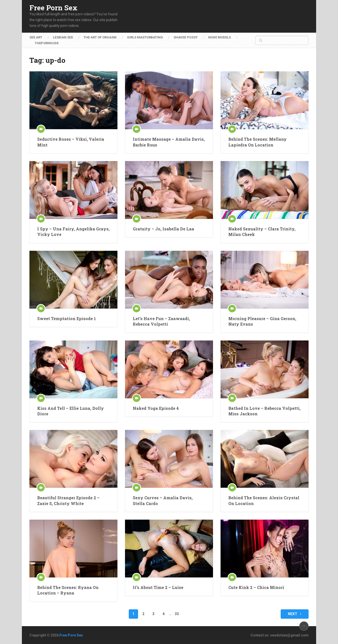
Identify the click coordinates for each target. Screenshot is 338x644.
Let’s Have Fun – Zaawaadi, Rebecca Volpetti (161, 321)
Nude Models (220, 37)
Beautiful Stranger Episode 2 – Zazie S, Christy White (68, 500)
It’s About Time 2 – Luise (158, 587)
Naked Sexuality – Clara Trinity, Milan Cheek (262, 232)
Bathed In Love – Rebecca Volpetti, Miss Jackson (264, 411)
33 (177, 614)
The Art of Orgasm (100, 37)
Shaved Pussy (186, 37)
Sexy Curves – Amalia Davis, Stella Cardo (163, 500)
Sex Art (36, 37)
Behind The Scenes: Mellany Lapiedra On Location (258, 142)
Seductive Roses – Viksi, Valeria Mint (71, 142)
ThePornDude (47, 43)
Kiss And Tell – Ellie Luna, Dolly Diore (71, 411)
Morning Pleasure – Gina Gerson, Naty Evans (262, 321)
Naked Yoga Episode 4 (156, 408)
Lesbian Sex (63, 37)
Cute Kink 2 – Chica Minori (256, 587)
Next (295, 614)
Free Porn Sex (53, 8)
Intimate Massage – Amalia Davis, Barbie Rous (169, 142)
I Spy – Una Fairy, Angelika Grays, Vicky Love (73, 232)
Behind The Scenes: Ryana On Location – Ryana (68, 590)
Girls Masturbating (145, 37)
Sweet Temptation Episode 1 (67, 318)
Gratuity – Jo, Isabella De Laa (163, 229)
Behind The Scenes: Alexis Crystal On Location (264, 500)
